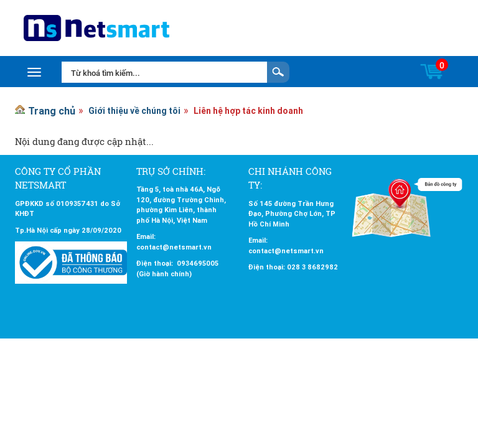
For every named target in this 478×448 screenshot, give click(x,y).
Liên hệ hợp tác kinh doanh (248, 111)
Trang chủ (52, 111)
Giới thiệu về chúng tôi (134, 111)
